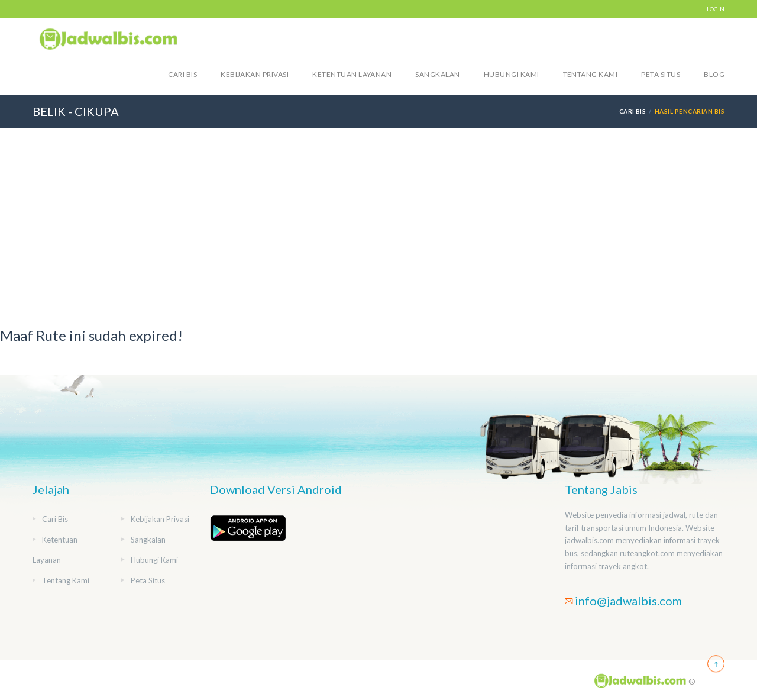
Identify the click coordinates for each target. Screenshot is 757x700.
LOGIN (716, 9)
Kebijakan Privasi (255, 74)
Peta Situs (661, 74)
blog (714, 74)
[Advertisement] (378, 217)
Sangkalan (437, 74)
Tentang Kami (591, 74)
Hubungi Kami (512, 74)
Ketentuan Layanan (352, 74)
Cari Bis (182, 74)
